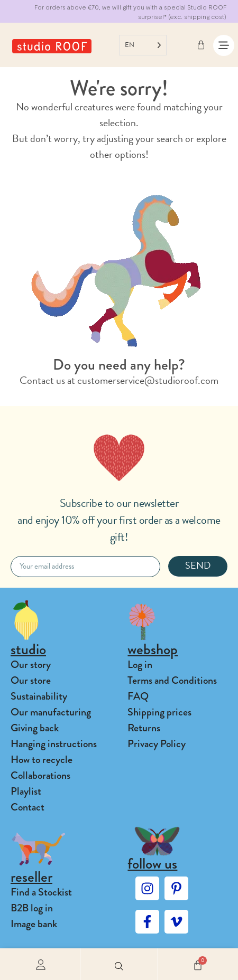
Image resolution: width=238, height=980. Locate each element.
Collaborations (40, 775)
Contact (28, 807)
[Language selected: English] (143, 45)
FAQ (138, 696)
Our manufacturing (51, 712)
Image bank (34, 924)
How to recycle (42, 760)
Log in (140, 665)
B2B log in (32, 908)
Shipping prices (159, 712)
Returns (144, 728)
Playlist (26, 791)
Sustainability (39, 696)
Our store (31, 680)
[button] (119, 964)
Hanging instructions (54, 744)
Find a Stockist (41, 892)
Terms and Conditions (172, 680)
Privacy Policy (157, 744)
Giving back (35, 728)
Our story (31, 665)
